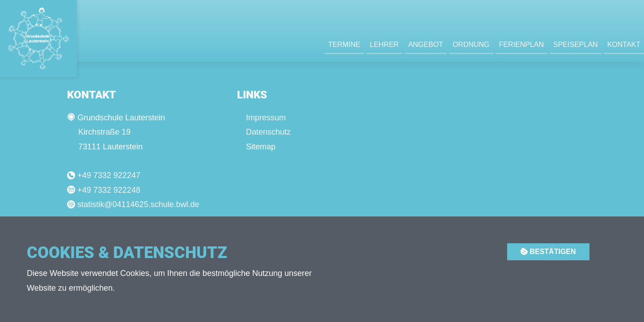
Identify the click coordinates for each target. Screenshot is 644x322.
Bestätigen (548, 252)
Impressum (266, 118)
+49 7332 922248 (109, 190)
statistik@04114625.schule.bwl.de (138, 204)
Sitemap (261, 147)
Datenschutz (268, 132)
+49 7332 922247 (109, 175)
